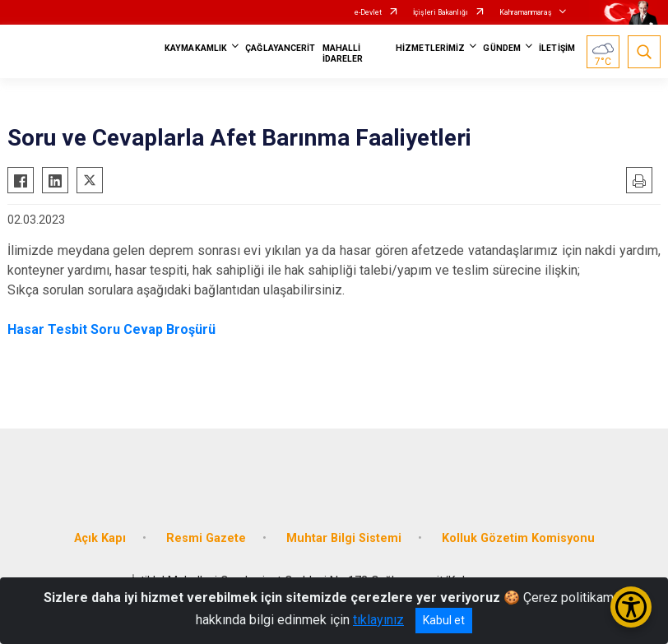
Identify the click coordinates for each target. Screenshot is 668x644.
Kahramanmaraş (526, 12)
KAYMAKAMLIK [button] (196, 48)
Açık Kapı (100, 538)
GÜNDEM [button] (502, 48)
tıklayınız (378, 620)
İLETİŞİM (557, 48)
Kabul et (444, 620)
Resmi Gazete (206, 538)
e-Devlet (368, 12)
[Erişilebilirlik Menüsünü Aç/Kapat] (631, 607)
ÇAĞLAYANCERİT (280, 48)
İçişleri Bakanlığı (441, 12)
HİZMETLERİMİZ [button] (430, 48)
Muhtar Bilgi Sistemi (344, 538)
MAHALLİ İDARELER (343, 53)
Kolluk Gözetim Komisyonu (518, 538)
